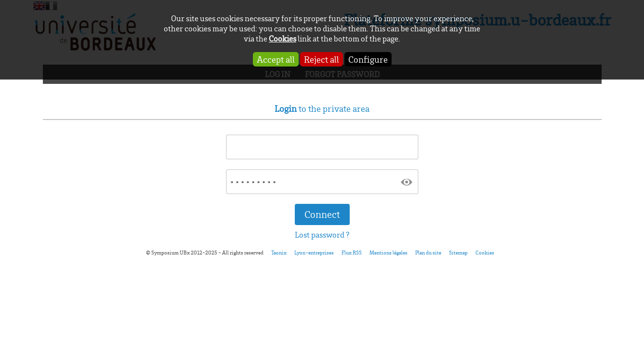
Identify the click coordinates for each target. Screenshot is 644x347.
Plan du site (428, 253)
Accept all (276, 59)
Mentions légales (388, 253)
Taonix (279, 253)
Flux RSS (352, 253)
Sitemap (458, 253)
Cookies (283, 38)
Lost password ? (322, 235)
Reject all (322, 59)
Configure (368, 59)
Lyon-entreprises (314, 253)
